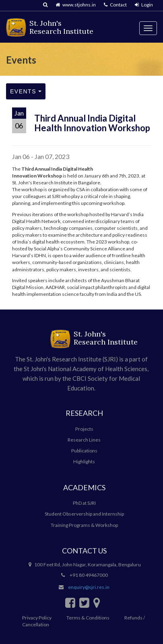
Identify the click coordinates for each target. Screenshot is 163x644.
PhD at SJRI (84, 503)
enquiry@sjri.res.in (89, 587)
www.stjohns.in (76, 5)
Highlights (84, 461)
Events (26, 91)
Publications (84, 451)
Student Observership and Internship (84, 514)
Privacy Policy (37, 618)
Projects (84, 429)
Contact (115, 5)
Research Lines (84, 440)
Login (144, 5)
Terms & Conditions (88, 618)
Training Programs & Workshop (84, 525)
